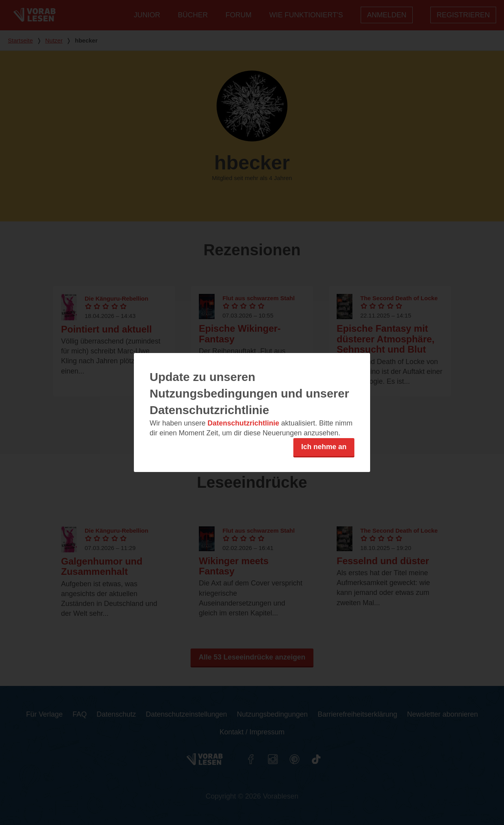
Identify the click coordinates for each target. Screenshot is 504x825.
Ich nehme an (324, 447)
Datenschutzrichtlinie (243, 423)
